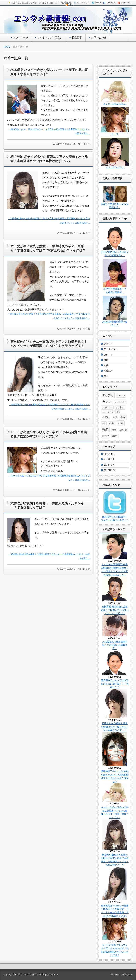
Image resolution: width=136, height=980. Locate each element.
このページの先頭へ (122, 974)
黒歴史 (115, 436)
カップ (107, 401)
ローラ (115, 134)
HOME (7, 47)
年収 (123, 417)
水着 (121, 423)
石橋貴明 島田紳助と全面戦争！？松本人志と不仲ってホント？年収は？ (115, 610)
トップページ (21, 37)
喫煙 (115, 417)
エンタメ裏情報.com (30, 974)
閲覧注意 (123, 430)
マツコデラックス (115, 167)
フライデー (107, 407)
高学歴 (105, 436)
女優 (88, 233)
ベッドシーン (107, 412)
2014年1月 (109, 465)
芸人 (106, 376)
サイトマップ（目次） (50, 37)
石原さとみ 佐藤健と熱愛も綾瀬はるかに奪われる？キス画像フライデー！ (115, 727)
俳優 (106, 360)
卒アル (106, 417)
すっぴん (108, 395)
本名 (111, 423)
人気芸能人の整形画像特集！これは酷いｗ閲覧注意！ (115, 645)
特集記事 (77, 37)
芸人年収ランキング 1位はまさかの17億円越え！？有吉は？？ (115, 684)
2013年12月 (110, 470)
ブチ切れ (120, 407)
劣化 (118, 412)
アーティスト (111, 349)
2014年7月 (109, 459)
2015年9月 (109, 454)
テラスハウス (121, 402)
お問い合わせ (99, 37)
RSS (71, 5)
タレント (86, 490)
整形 (104, 423)
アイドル (86, 144)
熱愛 (105, 429)
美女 (114, 430)
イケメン (121, 396)
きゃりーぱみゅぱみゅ (115, 104)
